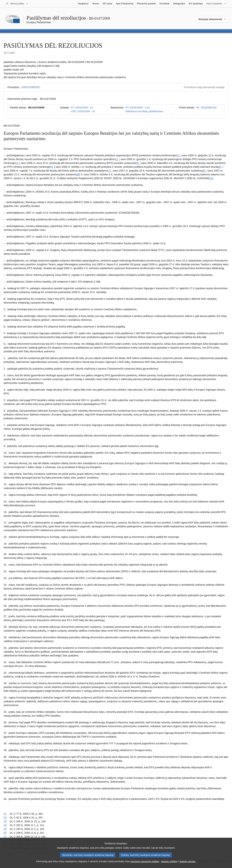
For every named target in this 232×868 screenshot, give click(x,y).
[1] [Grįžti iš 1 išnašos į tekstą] (5, 814)
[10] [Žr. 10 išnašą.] (211, 178)
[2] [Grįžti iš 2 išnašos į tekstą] (5, 818)
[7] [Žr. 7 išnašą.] (109, 171)
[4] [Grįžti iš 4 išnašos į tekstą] (5, 825)
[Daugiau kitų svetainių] (217, 4)
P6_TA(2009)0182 (206, 108)
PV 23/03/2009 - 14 (82, 108)
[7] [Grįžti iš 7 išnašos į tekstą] (5, 837)
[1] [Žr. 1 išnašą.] (178, 155)
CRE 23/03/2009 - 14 (83, 111)
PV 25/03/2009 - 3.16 (138, 108)
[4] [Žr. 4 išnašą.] (137, 163)
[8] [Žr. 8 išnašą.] (204, 171)
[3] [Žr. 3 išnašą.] (17, 163)
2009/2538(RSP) (31, 87)
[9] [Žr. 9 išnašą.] (78, 174)
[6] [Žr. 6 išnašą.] (220, 167)
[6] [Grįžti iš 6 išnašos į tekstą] (5, 833)
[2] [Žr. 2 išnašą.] (117, 159)
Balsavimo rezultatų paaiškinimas (144, 111)
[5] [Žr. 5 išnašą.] (51, 167)
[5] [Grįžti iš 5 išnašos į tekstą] (5, 829)
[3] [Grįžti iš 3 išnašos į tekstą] (5, 821)
